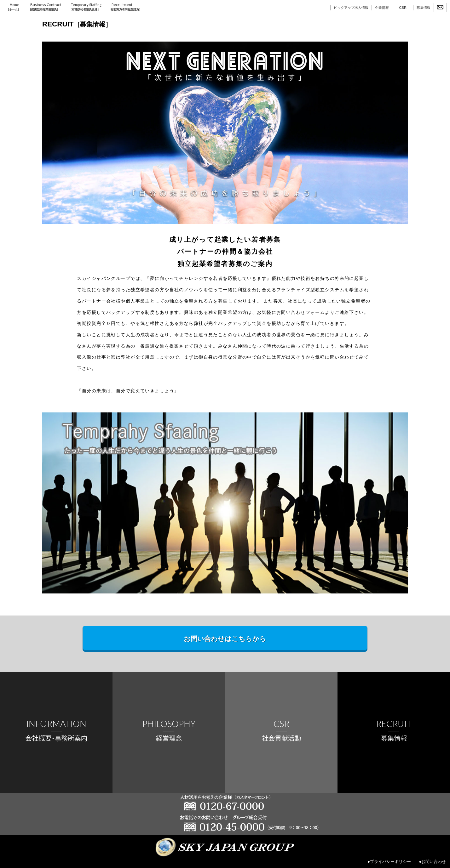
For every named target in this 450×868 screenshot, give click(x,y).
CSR (403, 8)
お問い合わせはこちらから (225, 639)
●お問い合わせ (432, 862)
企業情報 (382, 8)
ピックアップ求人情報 (351, 8)
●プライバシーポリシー (389, 862)
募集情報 (424, 8)
